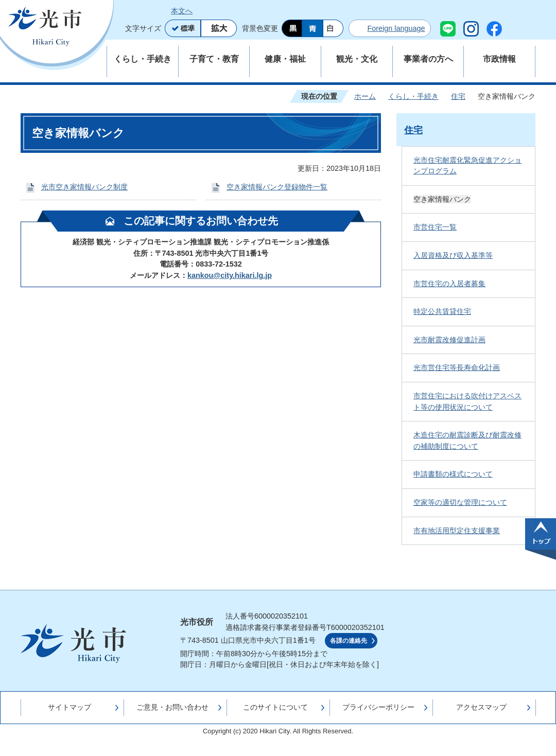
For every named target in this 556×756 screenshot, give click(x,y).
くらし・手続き (413, 96)
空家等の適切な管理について (460, 502)
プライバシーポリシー (378, 707)
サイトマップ (69, 707)
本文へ (182, 11)
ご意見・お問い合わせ (172, 707)
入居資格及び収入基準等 (453, 255)
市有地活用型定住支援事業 (457, 531)
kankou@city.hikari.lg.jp (230, 275)
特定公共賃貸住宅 (442, 311)
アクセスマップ (481, 707)
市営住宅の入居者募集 (449, 284)
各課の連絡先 (349, 641)
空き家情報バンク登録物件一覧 (277, 187)
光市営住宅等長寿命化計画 (457, 367)
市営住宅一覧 (435, 227)
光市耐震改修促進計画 (449, 340)
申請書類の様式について (453, 474)
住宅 (458, 96)
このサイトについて (275, 707)
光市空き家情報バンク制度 (84, 187)
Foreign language (396, 28)
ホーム (365, 96)
